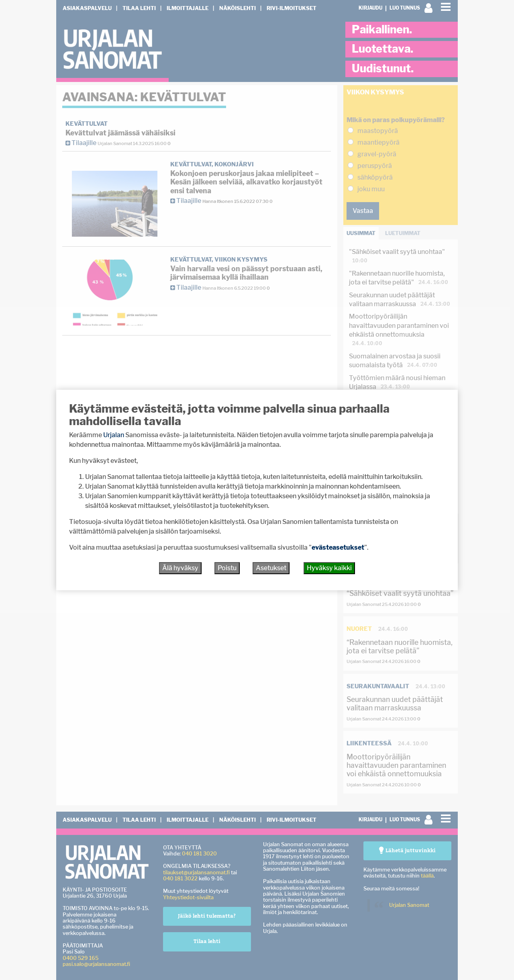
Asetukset (271, 568)
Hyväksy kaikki (329, 568)
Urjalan (114, 435)
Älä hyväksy (180, 568)
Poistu (227, 568)
